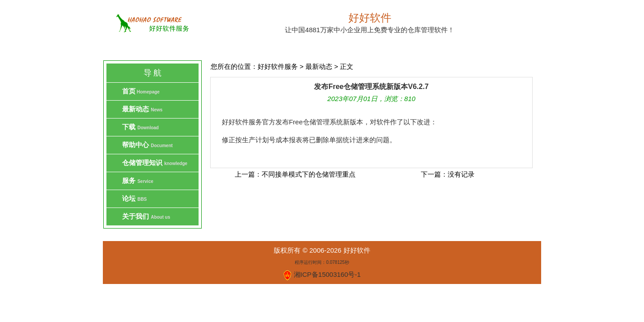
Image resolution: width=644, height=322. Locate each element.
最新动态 (319, 66)
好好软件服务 (278, 66)
